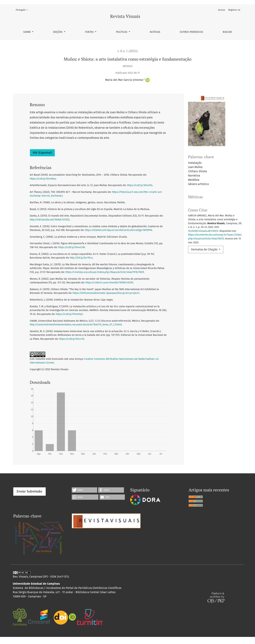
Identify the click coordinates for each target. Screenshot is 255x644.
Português (23, 10)
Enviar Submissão (29, 499)
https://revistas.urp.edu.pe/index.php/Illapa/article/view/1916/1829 (105, 272)
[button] (84, 497)
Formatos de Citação (205, 249)
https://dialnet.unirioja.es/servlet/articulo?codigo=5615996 (118, 230)
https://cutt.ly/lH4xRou (43, 179)
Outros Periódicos (191, 32)
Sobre (27, 32)
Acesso (222, 10)
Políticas (122, 32)
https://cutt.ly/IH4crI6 (72, 339)
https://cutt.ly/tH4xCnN (72, 247)
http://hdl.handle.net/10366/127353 (50, 220)
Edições (58, 32)
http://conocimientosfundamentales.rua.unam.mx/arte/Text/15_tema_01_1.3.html (76, 325)
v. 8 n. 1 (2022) (128, 51)
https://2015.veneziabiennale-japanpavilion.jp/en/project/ (106, 293)
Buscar (227, 32)
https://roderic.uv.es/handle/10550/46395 (109, 283)
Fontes (90, 32)
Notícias (155, 32)
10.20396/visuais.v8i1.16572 (203, 231)
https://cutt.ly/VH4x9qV (69, 314)
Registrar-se (234, 10)
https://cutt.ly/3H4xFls (140, 185)
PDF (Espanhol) (42, 153)
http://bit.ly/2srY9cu (81, 258)
